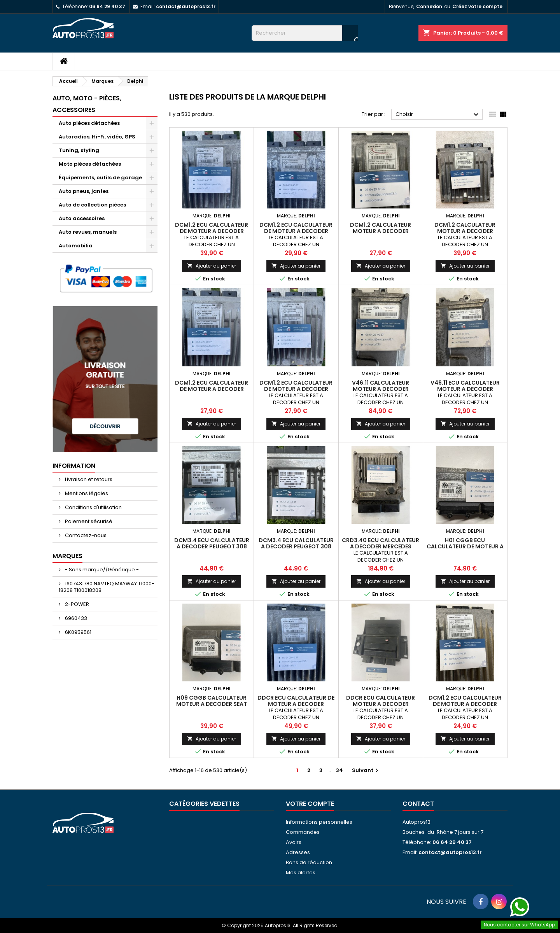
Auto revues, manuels (88, 232)
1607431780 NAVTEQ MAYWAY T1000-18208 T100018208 (107, 587)
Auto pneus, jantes (84, 191)
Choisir (438, 115)
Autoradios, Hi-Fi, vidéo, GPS (97, 137)
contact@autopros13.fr (186, 6)
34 (339, 770)
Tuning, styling (79, 150)
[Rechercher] (305, 33)
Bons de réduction (309, 862)
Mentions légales (86, 493)
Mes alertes (301, 873)
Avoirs (294, 842)
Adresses (298, 852)
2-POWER (76, 604)
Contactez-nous (85, 535)
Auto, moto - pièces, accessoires (87, 104)
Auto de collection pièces (92, 205)
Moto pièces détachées (90, 164)
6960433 (75, 618)
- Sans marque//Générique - (101, 570)
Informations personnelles (319, 822)
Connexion (429, 6)
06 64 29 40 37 (107, 6)
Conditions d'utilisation (93, 507)
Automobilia (76, 246)
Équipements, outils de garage (100, 178)
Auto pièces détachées (89, 123)
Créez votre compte (477, 6)
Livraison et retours (88, 479)
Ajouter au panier (212, 266)
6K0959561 (78, 632)
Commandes (303, 832)
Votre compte (310, 804)
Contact (418, 804)
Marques (67, 556)
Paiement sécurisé (88, 521)
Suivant (366, 770)
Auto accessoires (82, 218)
